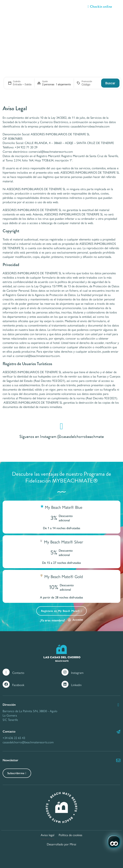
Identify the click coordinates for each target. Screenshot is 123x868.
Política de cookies (70, 835)
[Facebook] (6, 684)
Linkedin (76, 685)
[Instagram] (65, 672)
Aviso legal (48, 835)
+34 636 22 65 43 (14, 738)
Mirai (73, 844)
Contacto (18, 673)
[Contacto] (6, 672)
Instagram (77, 673)
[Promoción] (90, 85)
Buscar (110, 83)
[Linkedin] (65, 684)
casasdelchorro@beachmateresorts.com (28, 742)
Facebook (18, 685)
